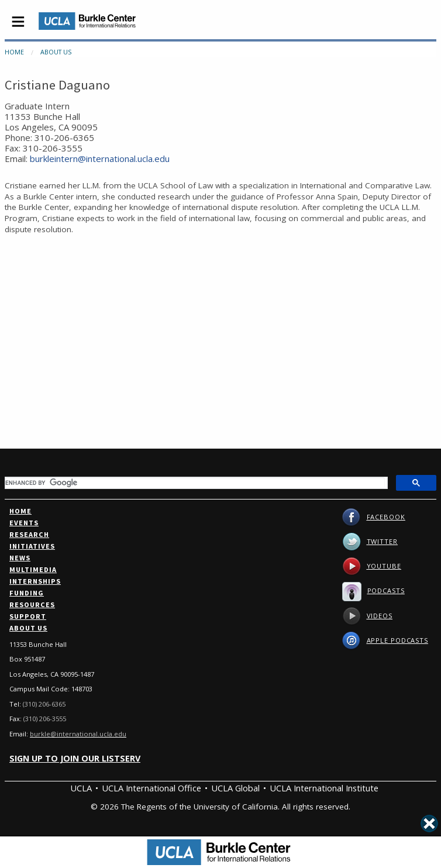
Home (14, 52)
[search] (195, 483)
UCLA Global (235, 788)
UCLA (81, 788)
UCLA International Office (151, 788)
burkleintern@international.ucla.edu (100, 159)
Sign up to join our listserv (75, 758)
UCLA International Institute (324, 788)
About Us (56, 52)
